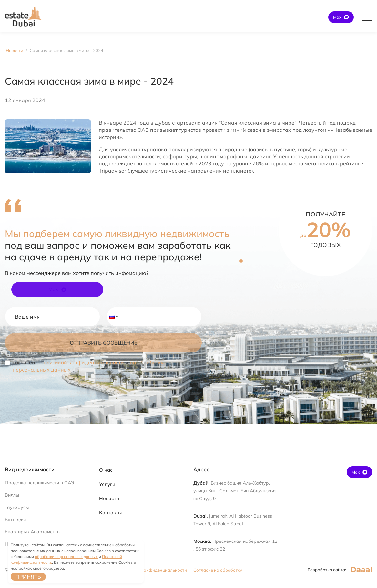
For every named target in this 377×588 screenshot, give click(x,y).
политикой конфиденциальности (82, 362)
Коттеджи (15, 520)
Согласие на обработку (218, 570)
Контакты (110, 513)
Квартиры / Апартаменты (33, 532)
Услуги (107, 484)
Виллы (12, 495)
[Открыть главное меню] (367, 17)
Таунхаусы (17, 507)
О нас (106, 470)
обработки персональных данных (66, 556)
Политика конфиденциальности (153, 570)
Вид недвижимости (30, 469)
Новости (109, 498)
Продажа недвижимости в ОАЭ (40, 483)
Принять (28, 577)
